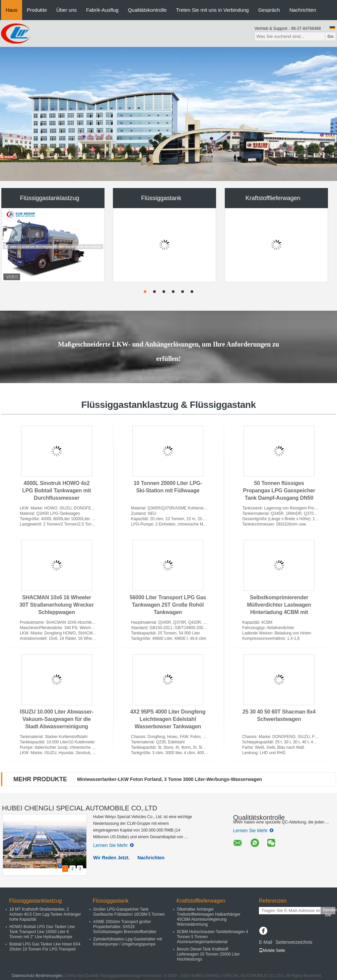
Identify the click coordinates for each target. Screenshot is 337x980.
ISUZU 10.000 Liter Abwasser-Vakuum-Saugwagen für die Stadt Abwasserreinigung (57, 719)
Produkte (37, 10)
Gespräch (269, 10)
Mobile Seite (272, 951)
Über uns (66, 10)
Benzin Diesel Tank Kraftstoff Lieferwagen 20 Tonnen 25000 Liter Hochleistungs (208, 954)
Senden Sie (329, 911)
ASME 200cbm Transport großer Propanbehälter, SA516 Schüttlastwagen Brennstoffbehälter (125, 927)
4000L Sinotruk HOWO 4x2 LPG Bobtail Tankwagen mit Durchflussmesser (56, 491)
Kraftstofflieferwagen (273, 198)
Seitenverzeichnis (294, 942)
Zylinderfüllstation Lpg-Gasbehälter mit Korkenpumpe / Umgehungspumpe (127, 942)
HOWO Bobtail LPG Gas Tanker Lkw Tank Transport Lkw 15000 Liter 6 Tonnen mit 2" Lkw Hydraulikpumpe (42, 932)
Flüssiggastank (161, 198)
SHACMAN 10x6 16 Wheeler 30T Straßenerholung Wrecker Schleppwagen (57, 605)
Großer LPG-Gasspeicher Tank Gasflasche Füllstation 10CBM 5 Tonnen (129, 912)
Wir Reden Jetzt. (111, 858)
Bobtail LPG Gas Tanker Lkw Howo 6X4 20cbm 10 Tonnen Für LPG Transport (45, 947)
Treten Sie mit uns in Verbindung (213, 10)
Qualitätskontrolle (147, 10)
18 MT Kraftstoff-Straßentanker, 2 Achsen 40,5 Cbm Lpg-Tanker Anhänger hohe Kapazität (45, 914)
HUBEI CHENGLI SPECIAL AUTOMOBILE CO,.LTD (80, 808)
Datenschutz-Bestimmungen (37, 976)
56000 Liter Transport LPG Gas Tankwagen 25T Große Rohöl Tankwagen (168, 605)
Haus (12, 10)
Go (330, 36)
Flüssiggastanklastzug (49, 198)
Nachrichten (303, 10)
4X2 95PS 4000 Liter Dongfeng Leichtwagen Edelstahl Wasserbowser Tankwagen (168, 719)
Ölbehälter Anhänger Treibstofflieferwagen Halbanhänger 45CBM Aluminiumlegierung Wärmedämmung (209, 917)
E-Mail (266, 942)
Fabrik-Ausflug (102, 10)
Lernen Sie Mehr (113, 845)
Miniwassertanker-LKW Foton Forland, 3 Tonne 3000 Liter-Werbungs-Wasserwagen (170, 779)
